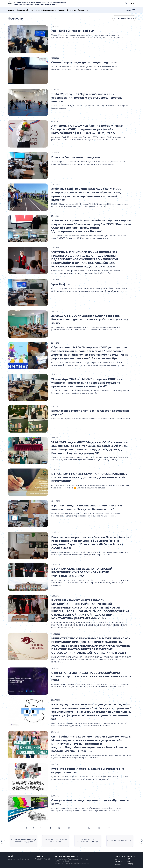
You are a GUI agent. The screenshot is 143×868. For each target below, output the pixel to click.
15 (89, 828)
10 (41, 828)
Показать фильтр (125, 18)
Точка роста (83, 10)
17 (109, 828)
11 (51, 828)
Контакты (71, 10)
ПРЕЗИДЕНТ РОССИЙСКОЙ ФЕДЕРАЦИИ (56, 841)
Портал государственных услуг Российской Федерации (24, 841)
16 (99, 828)
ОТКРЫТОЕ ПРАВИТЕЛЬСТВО (120, 841)
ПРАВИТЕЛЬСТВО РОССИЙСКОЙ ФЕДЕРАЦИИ (88, 841)
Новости (61, 10)
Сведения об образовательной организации (36, 10)
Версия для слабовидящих (131, 3)
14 (79, 828)
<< (9, 828)
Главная (11, 10)
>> (125, 828)
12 (59, 828)
